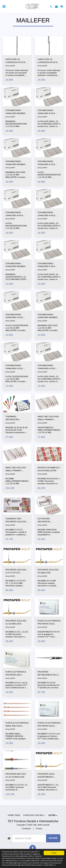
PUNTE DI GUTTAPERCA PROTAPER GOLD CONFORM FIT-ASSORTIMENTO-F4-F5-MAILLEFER (49, 622)
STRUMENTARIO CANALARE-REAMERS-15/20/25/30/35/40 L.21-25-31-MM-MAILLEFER (16, 265)
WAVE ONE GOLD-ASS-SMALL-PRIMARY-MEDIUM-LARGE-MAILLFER (49, 418)
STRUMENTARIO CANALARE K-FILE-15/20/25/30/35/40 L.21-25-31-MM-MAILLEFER (16, 367)
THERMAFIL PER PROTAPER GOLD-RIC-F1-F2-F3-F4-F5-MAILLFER (16, 520)
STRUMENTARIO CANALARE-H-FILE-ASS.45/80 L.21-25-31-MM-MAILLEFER (48, 214)
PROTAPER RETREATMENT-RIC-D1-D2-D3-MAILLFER (49, 674)
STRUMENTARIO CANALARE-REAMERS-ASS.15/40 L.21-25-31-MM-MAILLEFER (48, 316)
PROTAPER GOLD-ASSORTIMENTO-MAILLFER (46, 776)
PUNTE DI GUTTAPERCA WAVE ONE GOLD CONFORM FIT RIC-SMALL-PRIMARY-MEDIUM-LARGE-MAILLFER (17, 725)
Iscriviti (53, 838)
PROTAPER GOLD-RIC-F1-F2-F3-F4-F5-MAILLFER (16, 571)
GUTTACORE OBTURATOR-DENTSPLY (44, 520)
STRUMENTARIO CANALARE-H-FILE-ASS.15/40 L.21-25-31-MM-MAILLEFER (48, 367)
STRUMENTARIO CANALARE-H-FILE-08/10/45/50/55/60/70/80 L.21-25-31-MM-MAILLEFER (16, 214)
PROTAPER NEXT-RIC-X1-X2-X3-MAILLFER (16, 775)
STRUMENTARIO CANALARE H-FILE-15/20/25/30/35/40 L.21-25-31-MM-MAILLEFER (16, 316)
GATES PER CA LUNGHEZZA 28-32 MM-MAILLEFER (16, 61)
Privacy (39, 828)
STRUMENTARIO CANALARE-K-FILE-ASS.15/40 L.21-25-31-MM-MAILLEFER (48, 265)
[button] (4, 6)
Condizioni (26, 828)
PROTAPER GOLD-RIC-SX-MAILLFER (48, 571)
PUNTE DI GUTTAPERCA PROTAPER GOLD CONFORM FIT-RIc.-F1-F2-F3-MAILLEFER (49, 725)
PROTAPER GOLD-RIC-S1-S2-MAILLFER (16, 622)
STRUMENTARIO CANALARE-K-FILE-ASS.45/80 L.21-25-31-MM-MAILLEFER (48, 112)
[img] (17, 46)
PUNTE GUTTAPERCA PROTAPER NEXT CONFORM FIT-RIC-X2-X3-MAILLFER (16, 674)
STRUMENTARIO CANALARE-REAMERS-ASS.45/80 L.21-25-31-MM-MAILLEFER (16, 163)
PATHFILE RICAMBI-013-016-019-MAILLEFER (49, 469)
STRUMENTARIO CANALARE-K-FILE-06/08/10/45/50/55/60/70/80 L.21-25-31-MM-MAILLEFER (50, 163)
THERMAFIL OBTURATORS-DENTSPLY (12, 418)
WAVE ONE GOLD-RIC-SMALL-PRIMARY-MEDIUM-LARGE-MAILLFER (16, 469)
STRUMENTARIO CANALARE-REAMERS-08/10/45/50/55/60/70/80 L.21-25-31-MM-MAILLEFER (16, 112)
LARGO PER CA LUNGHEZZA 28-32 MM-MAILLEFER (49, 61)
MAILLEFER (10, 66)
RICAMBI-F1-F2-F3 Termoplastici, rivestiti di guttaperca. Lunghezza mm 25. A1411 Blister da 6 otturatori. (16, 535)
